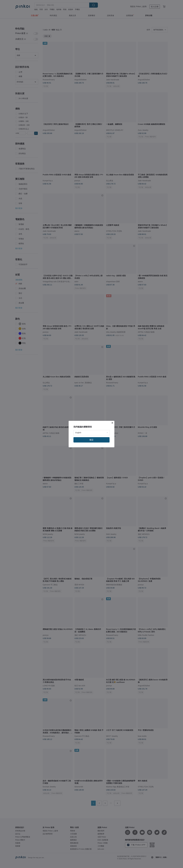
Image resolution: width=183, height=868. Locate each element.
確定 (91, 440)
